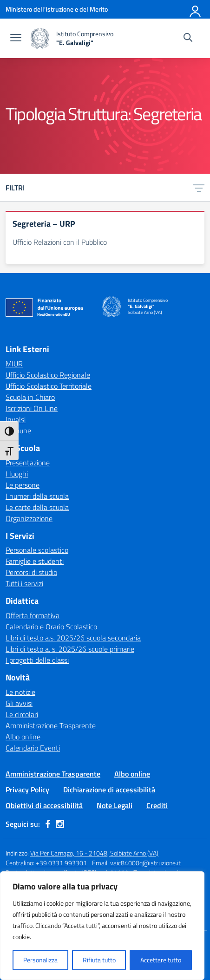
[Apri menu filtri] (199, 188)
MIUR (14, 364)
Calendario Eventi (33, 748)
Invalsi (16, 419)
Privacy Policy (27, 790)
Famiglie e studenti (35, 561)
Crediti (157, 805)
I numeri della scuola (37, 496)
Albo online (23, 737)
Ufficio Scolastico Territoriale (49, 386)
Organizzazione (29, 518)
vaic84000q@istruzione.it (145, 863)
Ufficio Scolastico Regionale (48, 375)
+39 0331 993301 (61, 863)
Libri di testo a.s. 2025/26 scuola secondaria (73, 638)
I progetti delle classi (37, 660)
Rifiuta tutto (99, 960)
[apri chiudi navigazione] (16, 39)
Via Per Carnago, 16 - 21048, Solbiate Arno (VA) (94, 853)
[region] (102, 926)
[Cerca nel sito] (188, 39)
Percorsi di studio (31, 572)
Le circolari (22, 714)
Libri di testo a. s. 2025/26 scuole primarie (70, 649)
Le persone (23, 485)
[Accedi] (196, 9)
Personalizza (40, 960)
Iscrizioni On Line (32, 408)
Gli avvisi (19, 703)
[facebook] (48, 824)
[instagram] (60, 824)
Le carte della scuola (37, 507)
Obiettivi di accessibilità (44, 805)
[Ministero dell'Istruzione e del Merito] (57, 9)
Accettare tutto (161, 960)
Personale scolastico (37, 550)
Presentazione (28, 463)
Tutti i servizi (24, 583)
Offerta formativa (33, 615)
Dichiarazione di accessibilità (109, 790)
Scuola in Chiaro (30, 397)
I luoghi (17, 474)
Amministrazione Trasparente (51, 725)
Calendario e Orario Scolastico (51, 627)
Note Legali (115, 805)
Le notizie (20, 692)
